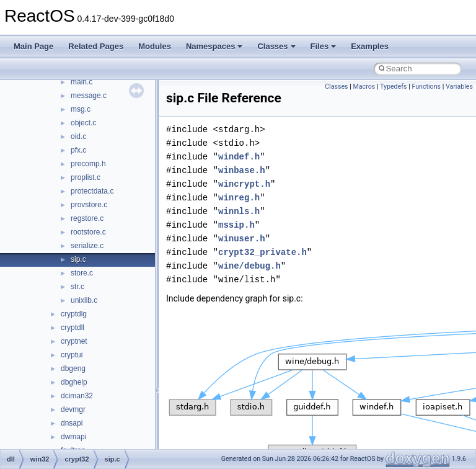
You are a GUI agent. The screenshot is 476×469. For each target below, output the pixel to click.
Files (324, 46)
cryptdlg (74, 314)
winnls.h (239, 211)
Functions (426, 87)
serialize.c (87, 246)
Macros (364, 87)
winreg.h (239, 198)
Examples (370, 46)
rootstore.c (88, 232)
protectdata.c (92, 191)
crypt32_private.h (262, 252)
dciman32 (77, 396)
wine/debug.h (249, 266)
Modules (155, 46)
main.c (82, 82)
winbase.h (242, 170)
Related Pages (96, 46)
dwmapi (73, 437)
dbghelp (74, 382)
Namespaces (214, 46)
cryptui (72, 355)
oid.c (78, 136)
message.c (89, 96)
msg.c (81, 109)
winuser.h (242, 239)
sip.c (78, 259)
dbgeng (73, 368)
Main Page (33, 46)
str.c (77, 287)
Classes (276, 46)
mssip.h (236, 225)
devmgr (73, 409)
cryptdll (73, 328)
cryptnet (74, 341)
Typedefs (394, 87)
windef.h (239, 157)
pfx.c (78, 150)
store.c (82, 273)
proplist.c (86, 177)
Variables (459, 87)
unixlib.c (84, 300)
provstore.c (89, 205)
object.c (83, 123)
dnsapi (72, 423)
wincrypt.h (244, 184)
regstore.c (87, 218)
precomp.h (88, 164)
